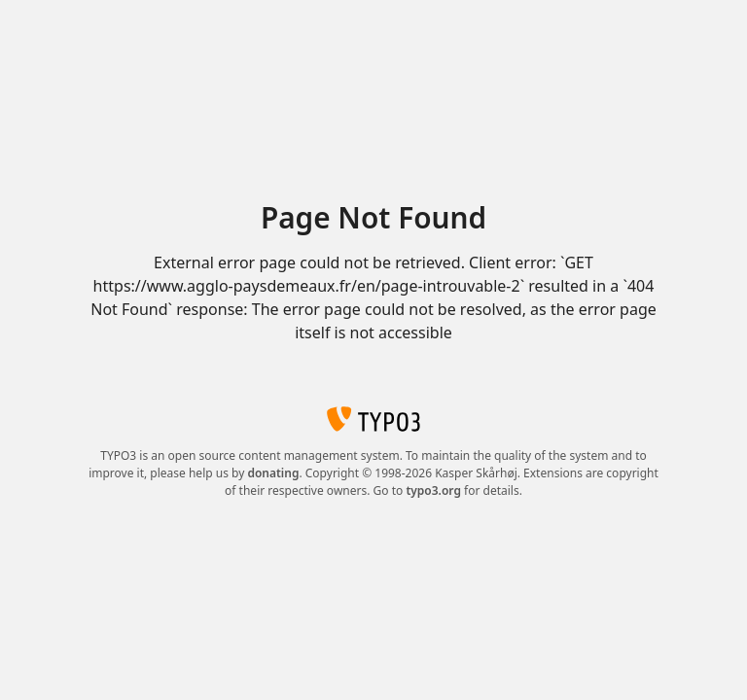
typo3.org (433, 490)
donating (273, 473)
